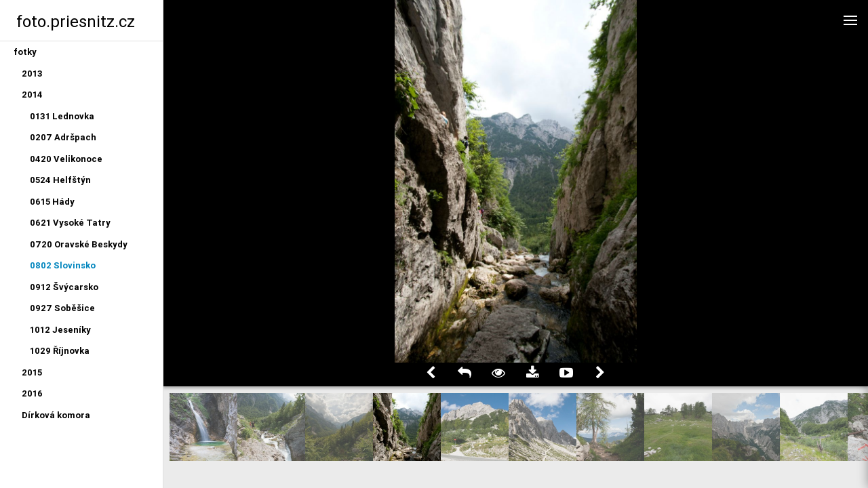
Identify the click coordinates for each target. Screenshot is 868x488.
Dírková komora (56, 415)
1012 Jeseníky (60, 330)
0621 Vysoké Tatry (70, 223)
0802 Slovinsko (63, 265)
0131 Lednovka (62, 116)
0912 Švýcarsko (64, 287)
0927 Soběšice (62, 308)
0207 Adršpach (63, 137)
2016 (32, 393)
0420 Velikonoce (66, 159)
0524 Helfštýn (60, 180)
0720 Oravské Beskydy (79, 244)
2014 (32, 95)
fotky (25, 52)
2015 (32, 372)
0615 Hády (52, 202)
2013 (32, 74)
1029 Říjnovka (60, 351)
